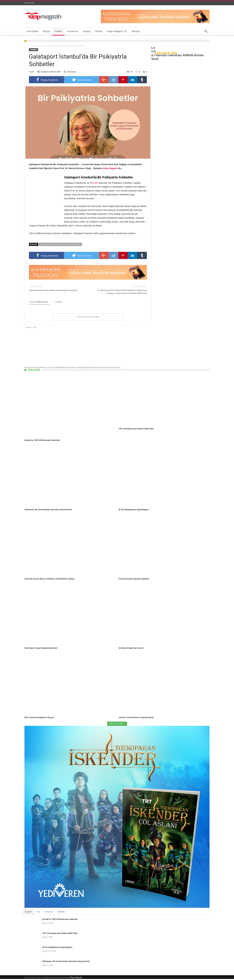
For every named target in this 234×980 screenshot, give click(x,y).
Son (38, 913)
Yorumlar (49, 913)
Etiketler (61, 913)
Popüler (28, 913)
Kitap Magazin (76, 979)
